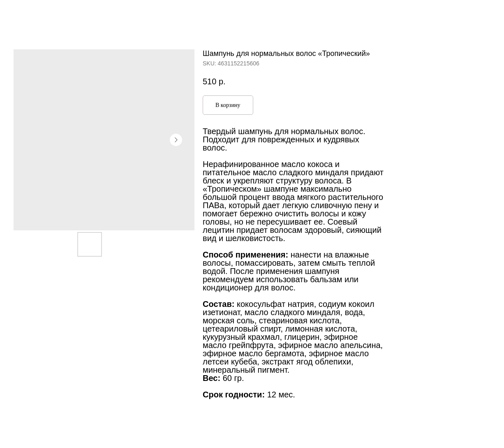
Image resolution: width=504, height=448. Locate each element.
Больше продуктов (40, 12)
